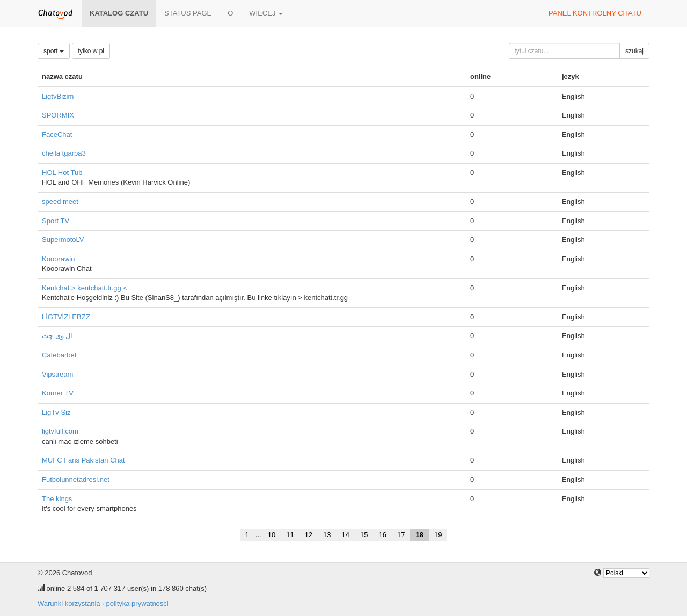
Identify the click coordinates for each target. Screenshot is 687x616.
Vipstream (57, 374)
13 (327, 535)
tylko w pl (91, 51)
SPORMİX (58, 115)
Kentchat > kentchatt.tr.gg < (85, 288)
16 (383, 535)
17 (401, 535)
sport (54, 51)
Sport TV (56, 221)
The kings (57, 499)
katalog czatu (119, 13)
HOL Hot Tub (62, 173)
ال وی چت (57, 336)
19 (438, 535)
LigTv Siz (56, 412)
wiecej (266, 13)
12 (309, 535)
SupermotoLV (63, 240)
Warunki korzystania (69, 603)
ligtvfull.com (60, 431)
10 (272, 535)
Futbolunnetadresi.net (76, 479)
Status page (188, 13)
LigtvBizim (58, 96)
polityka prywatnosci (137, 603)
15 (364, 535)
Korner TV (58, 393)
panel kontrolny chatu (595, 13)
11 (290, 535)
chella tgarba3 (64, 153)
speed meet (60, 201)
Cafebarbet (59, 355)
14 (346, 535)
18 (419, 535)
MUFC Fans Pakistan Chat (83, 460)
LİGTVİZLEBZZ (66, 317)
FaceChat (57, 134)
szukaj (634, 51)
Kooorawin (58, 259)
